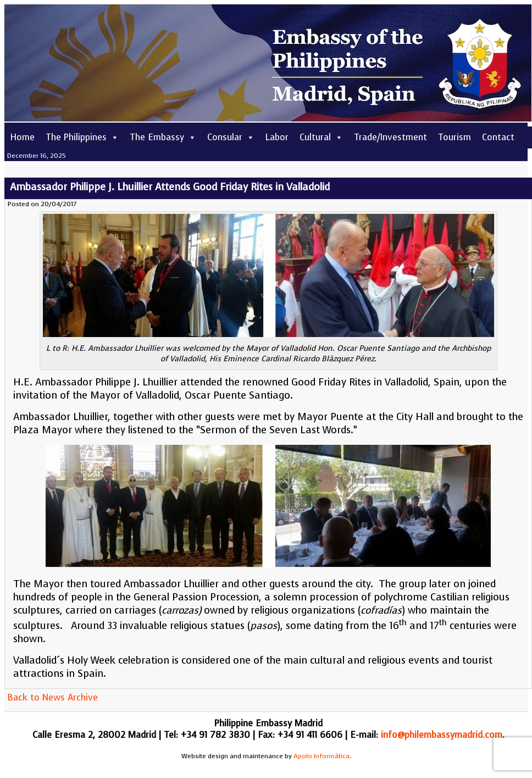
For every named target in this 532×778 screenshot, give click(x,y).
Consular (231, 137)
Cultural (321, 137)
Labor (277, 137)
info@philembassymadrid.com (442, 735)
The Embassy (163, 137)
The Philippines (82, 137)
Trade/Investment (390, 137)
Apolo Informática (322, 756)
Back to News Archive (52, 697)
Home (22, 137)
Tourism (455, 137)
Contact (498, 137)
